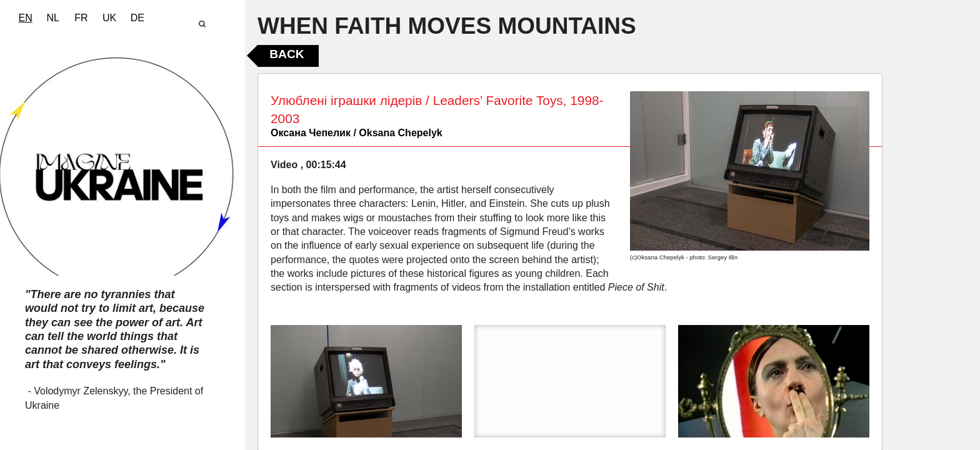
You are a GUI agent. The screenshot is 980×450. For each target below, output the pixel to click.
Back (287, 54)
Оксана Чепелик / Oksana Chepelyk (357, 133)
